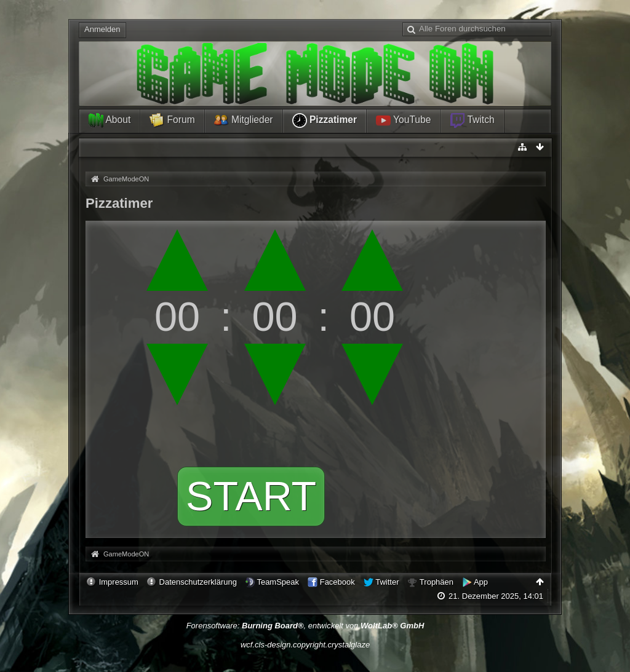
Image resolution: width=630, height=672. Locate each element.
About (110, 121)
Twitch (472, 121)
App (481, 582)
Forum (172, 121)
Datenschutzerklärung (198, 582)
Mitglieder (244, 121)
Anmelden (102, 29)
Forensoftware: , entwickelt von (305, 626)
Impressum (119, 582)
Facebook (337, 582)
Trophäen (437, 582)
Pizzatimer (325, 121)
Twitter (387, 582)
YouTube (403, 121)
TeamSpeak (278, 582)
